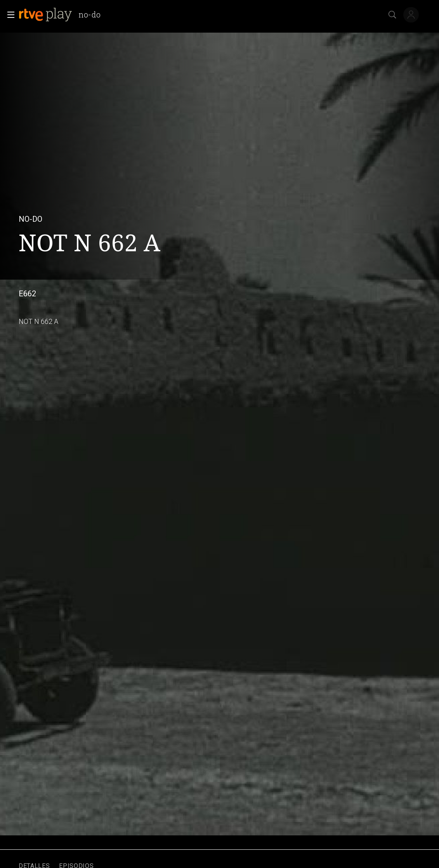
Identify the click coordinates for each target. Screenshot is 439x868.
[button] (9, 15)
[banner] (63, 15)
